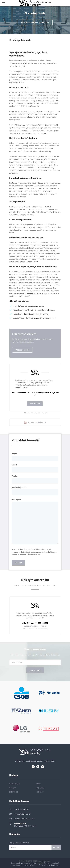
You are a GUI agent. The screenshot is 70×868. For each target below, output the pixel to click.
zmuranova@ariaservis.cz (35, 626)
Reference (35, 404)
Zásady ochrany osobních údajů (23, 863)
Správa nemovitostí (51, 863)
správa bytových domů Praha (32, 865)
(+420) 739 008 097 (21, 809)
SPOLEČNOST (15, 784)
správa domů (15, 865)
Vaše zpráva (17, 500)
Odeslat (18, 563)
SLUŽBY (13, 788)
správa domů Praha (53, 865)
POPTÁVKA (40, 788)
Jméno (14, 454)
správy (12, 131)
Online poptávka (22, 350)
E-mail (14, 465)
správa (22, 117)
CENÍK (38, 784)
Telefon (15, 476)
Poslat (56, 847)
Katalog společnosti (35, 422)
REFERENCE (14, 792)
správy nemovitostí (34, 291)
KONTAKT (40, 792)
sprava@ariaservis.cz (22, 814)
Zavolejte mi (35, 670)
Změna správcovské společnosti (35, 22)
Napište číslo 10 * (19, 487)
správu (37, 133)
